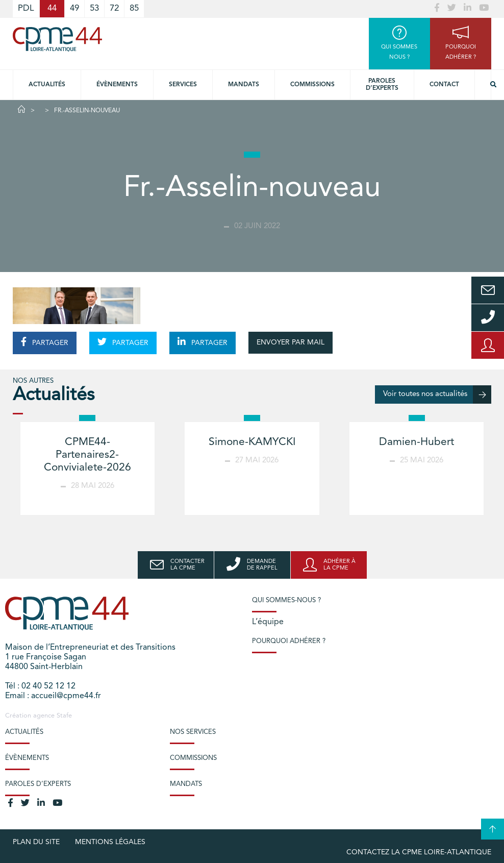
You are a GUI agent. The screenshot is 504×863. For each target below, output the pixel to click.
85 (134, 8)
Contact (444, 85)
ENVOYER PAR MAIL (291, 342)
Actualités (47, 85)
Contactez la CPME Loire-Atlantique (419, 852)
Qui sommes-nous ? (286, 600)
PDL (26, 8)
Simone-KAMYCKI (252, 442)
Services (183, 85)
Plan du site (36, 842)
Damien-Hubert (417, 442)
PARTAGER (45, 342)
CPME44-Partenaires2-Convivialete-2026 (87, 455)
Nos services (193, 732)
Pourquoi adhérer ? (289, 641)
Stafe (64, 716)
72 (114, 8)
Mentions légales (110, 842)
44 (52, 8)
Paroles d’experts (382, 85)
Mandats (244, 85)
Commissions (312, 85)
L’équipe (268, 622)
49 (74, 8)
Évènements (117, 85)
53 (94, 8)
